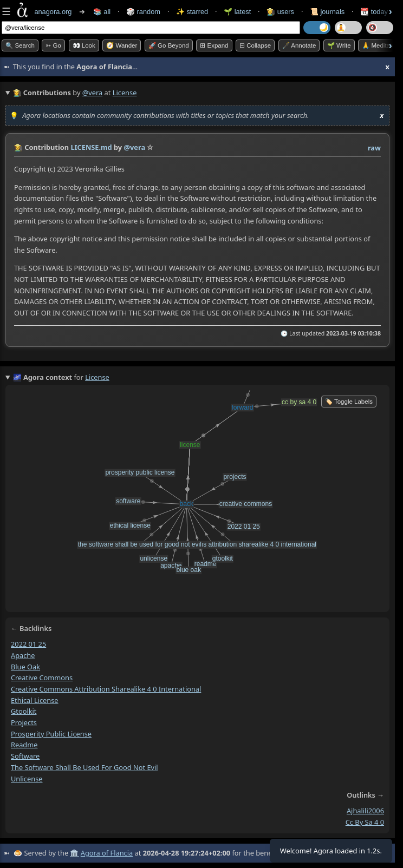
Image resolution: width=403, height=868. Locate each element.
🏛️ (74, 853)
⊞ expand (214, 45)
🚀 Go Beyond (169, 45)
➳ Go (53, 45)
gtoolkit (24, 711)
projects (24, 722)
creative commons (42, 678)
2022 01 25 (28, 644)
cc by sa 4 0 (365, 822)
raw (374, 148)
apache (23, 655)
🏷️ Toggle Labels (349, 402)
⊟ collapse (255, 45)
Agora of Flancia (107, 853)
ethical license (35, 700)
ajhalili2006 (365, 811)
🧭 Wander (122, 45)
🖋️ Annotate (299, 45)
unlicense (27, 778)
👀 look (84, 45)
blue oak (25, 666)
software (25, 756)
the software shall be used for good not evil (84, 767)
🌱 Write (339, 45)
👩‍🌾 (18, 147)
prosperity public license (51, 733)
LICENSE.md (91, 147)
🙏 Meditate (378, 45)
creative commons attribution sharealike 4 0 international (106, 688)
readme (24, 745)
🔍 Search (20, 45)
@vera (92, 93)
